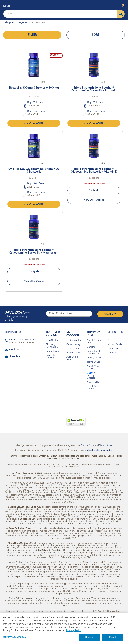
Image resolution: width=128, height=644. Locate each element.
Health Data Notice (93, 388)
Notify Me (94, 190)
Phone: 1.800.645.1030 (22, 340)
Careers (91, 347)
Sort (96, 35)
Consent (90, 637)
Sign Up (110, 314)
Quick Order (114, 349)
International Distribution (93, 353)
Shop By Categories (16, 23)
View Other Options (94, 200)
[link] (50, 423)
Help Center (52, 340)
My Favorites (73, 349)
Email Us (14, 350)
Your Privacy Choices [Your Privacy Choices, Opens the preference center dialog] (14, 637)
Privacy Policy (94, 358)
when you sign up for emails (19, 316)
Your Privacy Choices (92, 375)
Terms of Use (106, 446)
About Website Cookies (94, 368)
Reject (113, 637)
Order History (73, 345)
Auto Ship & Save (72, 358)
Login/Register (74, 340)
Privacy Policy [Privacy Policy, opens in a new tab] (74, 631)
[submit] (121, 14)
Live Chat (15, 357)
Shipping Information (52, 346)
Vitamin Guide (115, 345)
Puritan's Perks (74, 353)
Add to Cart (34, 123)
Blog (110, 340)
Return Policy (53, 351)
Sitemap (112, 353)
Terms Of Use (94, 362)
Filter (32, 35)
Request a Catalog (51, 357)
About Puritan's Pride (95, 342)
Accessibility (93, 382)
